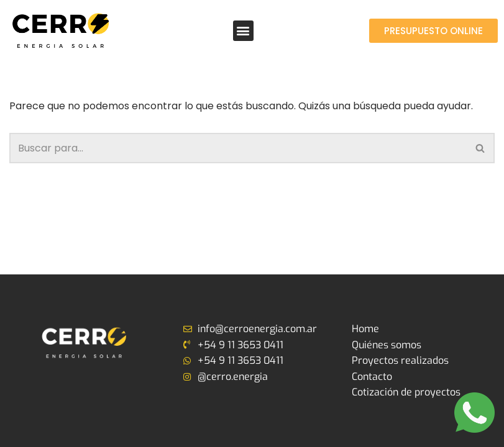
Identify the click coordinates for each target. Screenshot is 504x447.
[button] (243, 31)
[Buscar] (238, 148)
